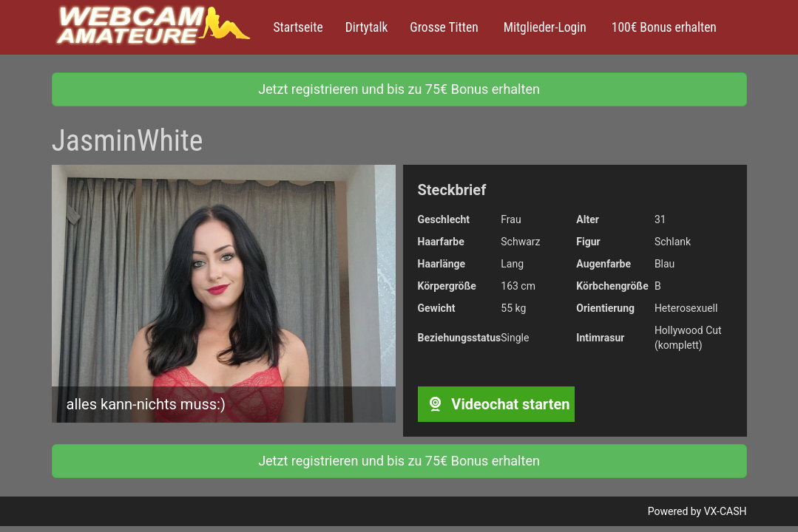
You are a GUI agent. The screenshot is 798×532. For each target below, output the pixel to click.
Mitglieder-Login (544, 27)
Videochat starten (496, 404)
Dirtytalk (367, 27)
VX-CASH (726, 511)
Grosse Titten (444, 27)
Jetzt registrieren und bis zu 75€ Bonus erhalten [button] (399, 89)
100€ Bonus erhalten (663, 27)
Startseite (298, 27)
